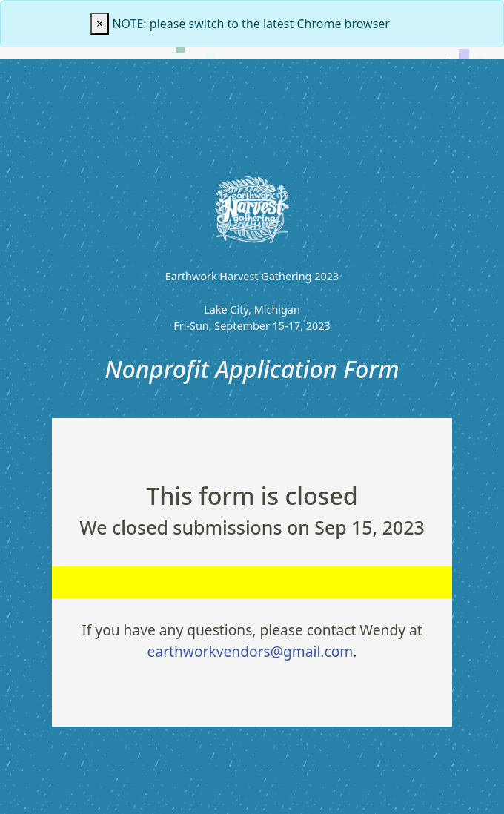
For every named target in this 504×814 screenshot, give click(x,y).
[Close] (100, 24)
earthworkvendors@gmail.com (251, 651)
